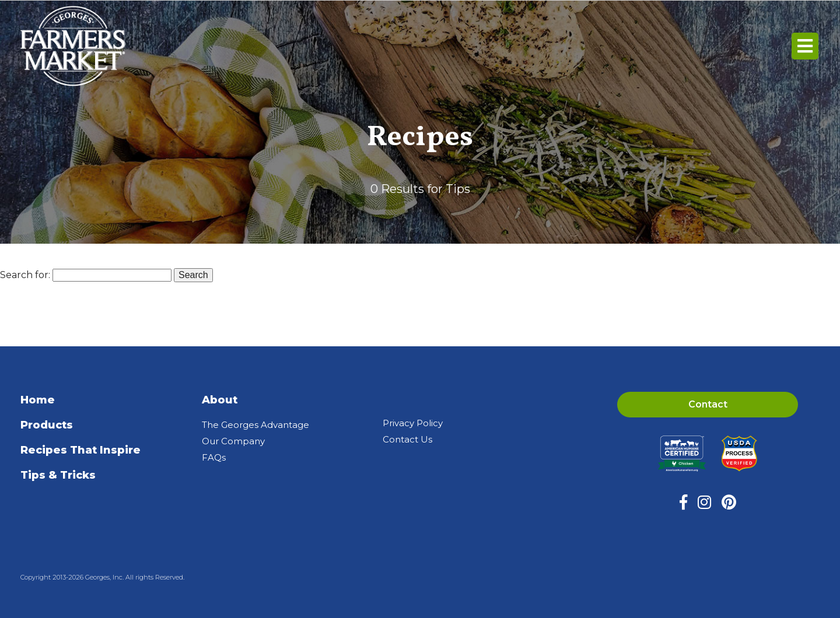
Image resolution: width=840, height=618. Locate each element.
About (220, 400)
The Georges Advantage (256, 425)
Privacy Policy (413, 423)
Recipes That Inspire (80, 450)
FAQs (214, 457)
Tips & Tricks (58, 475)
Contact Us (407, 439)
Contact (708, 404)
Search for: (25, 275)
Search (193, 275)
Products (47, 425)
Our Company (233, 441)
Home (38, 400)
